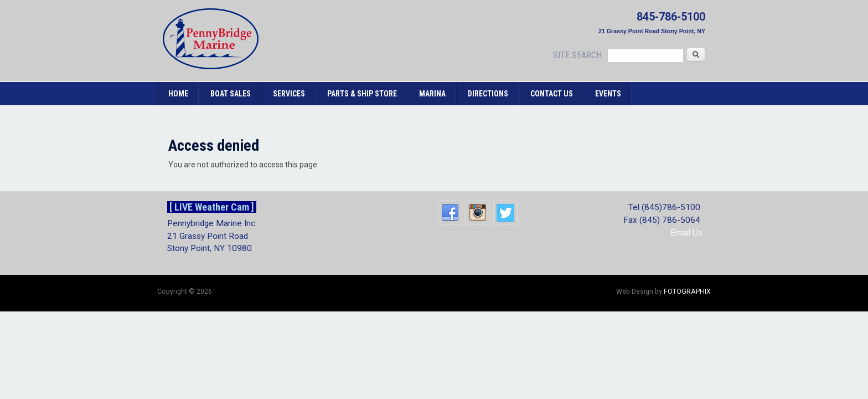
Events (608, 94)
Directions (488, 94)
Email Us (686, 233)
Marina (432, 94)
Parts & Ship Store (362, 94)
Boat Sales (231, 94)
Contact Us (552, 94)
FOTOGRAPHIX (687, 291)
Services (289, 94)
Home (178, 94)
